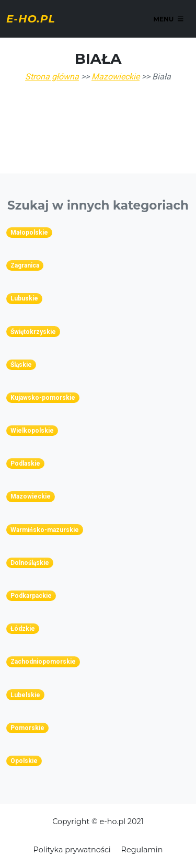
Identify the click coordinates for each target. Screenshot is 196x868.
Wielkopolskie (32, 431)
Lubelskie (25, 695)
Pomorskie (27, 728)
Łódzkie (23, 629)
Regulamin (142, 850)
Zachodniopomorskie (43, 662)
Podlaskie (25, 464)
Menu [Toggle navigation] (168, 19)
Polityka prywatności (72, 850)
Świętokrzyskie (33, 332)
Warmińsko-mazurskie (45, 530)
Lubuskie (24, 298)
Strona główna (52, 77)
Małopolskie (29, 233)
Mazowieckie (116, 77)
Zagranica (25, 265)
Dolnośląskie (30, 563)
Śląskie (21, 365)
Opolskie (24, 761)
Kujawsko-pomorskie (43, 398)
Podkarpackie (31, 596)
